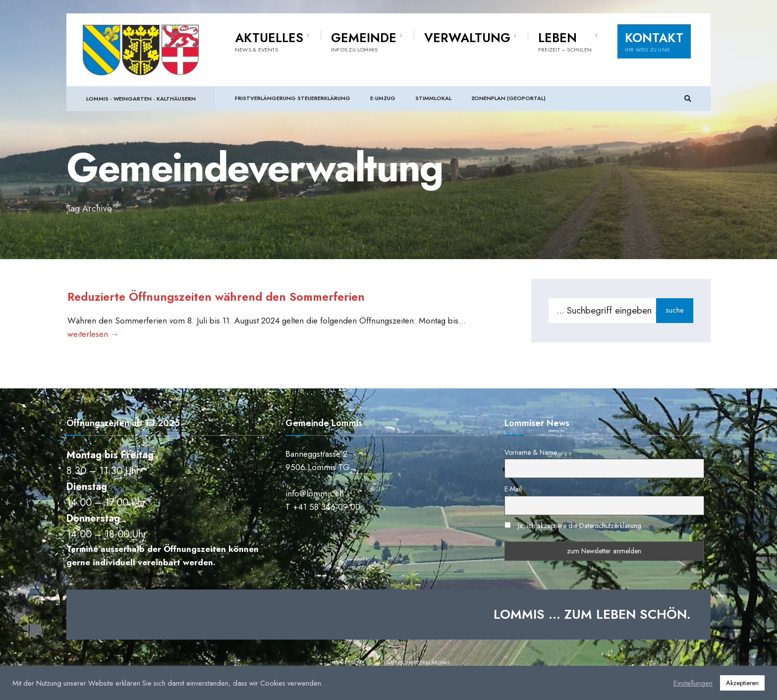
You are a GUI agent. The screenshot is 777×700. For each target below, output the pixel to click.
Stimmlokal (433, 99)
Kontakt (654, 43)
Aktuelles (269, 43)
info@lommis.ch (315, 495)
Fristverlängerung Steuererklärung (293, 99)
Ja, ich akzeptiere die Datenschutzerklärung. (580, 528)
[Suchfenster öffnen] (687, 100)
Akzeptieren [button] (742, 683)
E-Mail (513, 491)
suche (675, 310)
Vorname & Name (531, 454)
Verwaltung (467, 39)
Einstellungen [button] (693, 683)
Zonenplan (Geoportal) (508, 99)
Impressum (347, 664)
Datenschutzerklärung (417, 664)
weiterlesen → (92, 334)
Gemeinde (364, 43)
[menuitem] (278, 42)
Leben (565, 43)
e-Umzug (383, 99)
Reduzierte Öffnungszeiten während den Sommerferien (230, 296)
